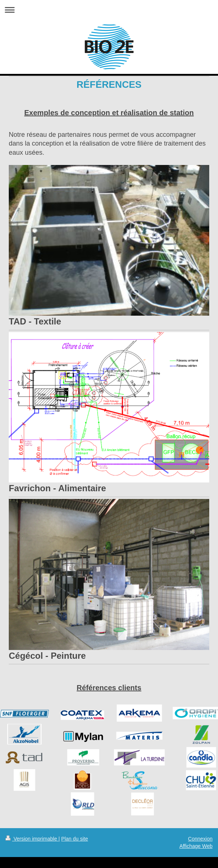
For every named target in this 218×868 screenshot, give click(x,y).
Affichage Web (196, 846)
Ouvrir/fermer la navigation (109, 10)
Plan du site (74, 839)
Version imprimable (32, 839)
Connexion (200, 839)
